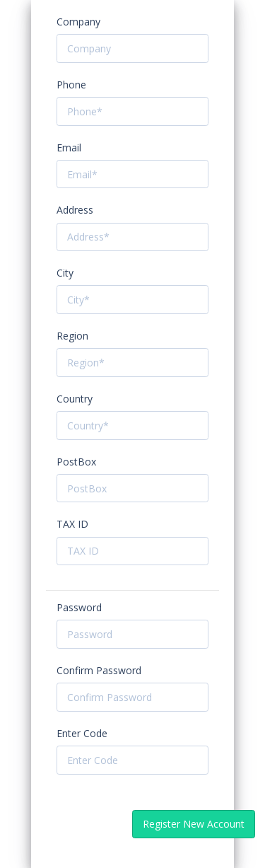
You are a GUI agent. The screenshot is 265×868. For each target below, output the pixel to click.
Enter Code (82, 733)
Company (78, 22)
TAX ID (72, 524)
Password (79, 607)
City (65, 273)
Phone (71, 85)
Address (75, 210)
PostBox (76, 462)
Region (72, 336)
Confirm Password (99, 670)
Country (75, 399)
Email (69, 147)
